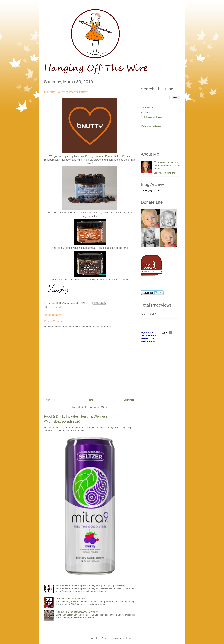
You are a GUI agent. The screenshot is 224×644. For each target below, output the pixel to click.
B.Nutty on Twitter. (119, 280)
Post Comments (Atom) (96, 407)
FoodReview (57, 307)
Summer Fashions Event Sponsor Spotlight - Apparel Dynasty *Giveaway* (91, 585)
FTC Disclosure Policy (151, 117)
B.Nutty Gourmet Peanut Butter (103, 156)
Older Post (129, 400)
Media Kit (145, 112)
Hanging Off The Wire (168, 163)
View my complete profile (166, 173)
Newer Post (52, 400)
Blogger (129, 638)
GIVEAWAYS (147, 107)
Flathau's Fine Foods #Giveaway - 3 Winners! (77, 612)
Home (90, 400)
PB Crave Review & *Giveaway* (71, 599)
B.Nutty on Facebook (83, 280)
